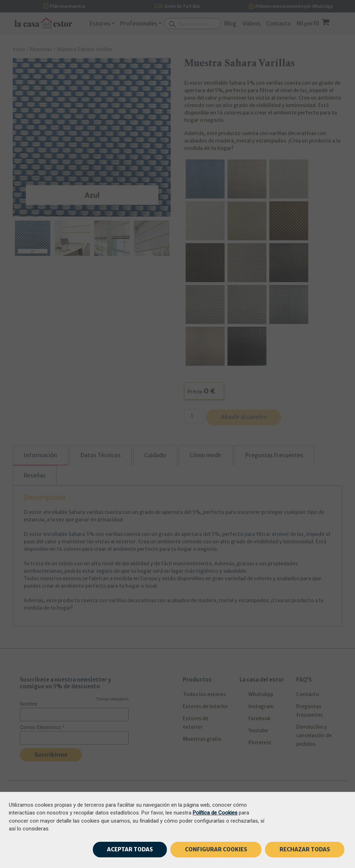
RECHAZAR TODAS (305, 849)
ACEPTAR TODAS (130, 849)
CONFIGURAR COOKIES (216, 849)
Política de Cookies (215, 813)
